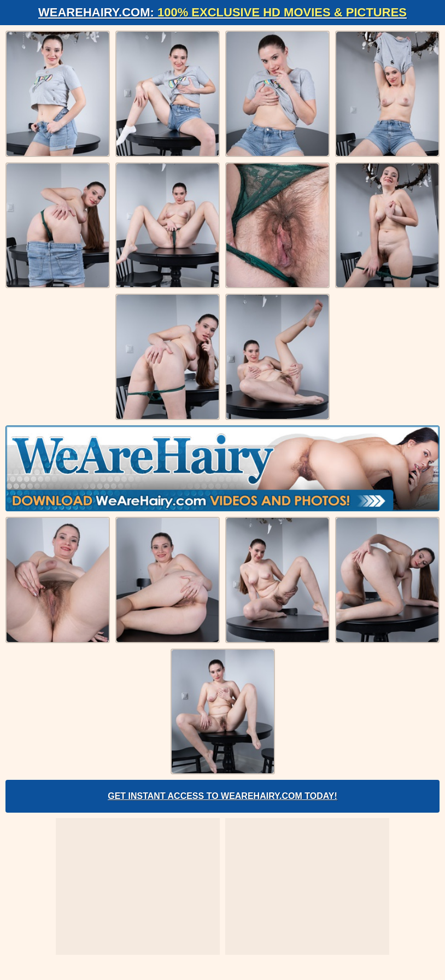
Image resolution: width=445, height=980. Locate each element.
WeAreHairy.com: (222, 12)
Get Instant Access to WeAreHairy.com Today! (222, 796)
